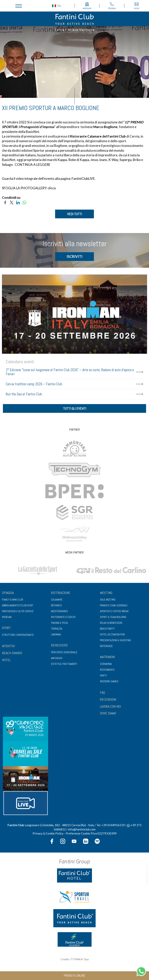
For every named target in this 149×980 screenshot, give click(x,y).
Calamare (57, 600)
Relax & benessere (111, 623)
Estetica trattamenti (64, 664)
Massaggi (57, 658)
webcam (87, 6)
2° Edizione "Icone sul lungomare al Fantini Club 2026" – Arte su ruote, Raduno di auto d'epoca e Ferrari (70, 372)
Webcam (7, 617)
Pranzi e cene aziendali (114, 605)
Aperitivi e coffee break (114, 611)
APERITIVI (8, 646)
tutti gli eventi (75, 408)
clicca (52, 188)
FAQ (102, 692)
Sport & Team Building (113, 617)
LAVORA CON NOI (110, 706)
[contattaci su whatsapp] (141, 971)
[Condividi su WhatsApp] (24, 202)
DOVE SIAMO (108, 713)
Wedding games (109, 681)
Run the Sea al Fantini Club (24, 394)
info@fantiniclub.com (82, 829)
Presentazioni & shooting (115, 640)
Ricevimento (107, 670)
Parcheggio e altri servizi (18, 611)
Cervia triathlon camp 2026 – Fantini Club (34, 384)
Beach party (107, 629)
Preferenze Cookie (78, 833)
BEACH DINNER (12, 653)
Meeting (106, 593)
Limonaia (56, 634)
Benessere (59, 645)
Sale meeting (108, 600)
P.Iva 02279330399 (104, 833)
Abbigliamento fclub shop (17, 605)
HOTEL (6, 660)
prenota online (74, 976)
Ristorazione (61, 593)
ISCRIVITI (74, 256)
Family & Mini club (12, 600)
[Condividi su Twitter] (12, 202)
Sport (6, 628)
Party (103, 675)
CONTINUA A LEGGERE (32, 165)
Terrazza (57, 629)
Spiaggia (8, 593)
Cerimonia (106, 664)
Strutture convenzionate (18, 635)
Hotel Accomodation (112, 634)
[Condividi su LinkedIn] (18, 202)
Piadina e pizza (59, 623)
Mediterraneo (59, 611)
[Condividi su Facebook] (5, 202)
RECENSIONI (108, 699)
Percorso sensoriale (64, 652)
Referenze (106, 646)
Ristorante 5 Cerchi (63, 617)
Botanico (56, 605)
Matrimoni (107, 657)
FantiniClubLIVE (83, 179)
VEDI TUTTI (74, 214)
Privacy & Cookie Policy (48, 833)
